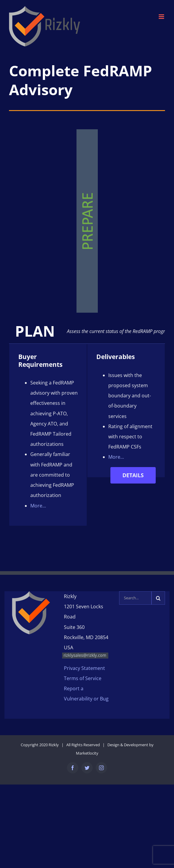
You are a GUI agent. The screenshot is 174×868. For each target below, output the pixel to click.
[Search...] (135, 597)
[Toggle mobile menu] (162, 17)
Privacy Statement (84, 667)
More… (38, 505)
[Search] (158, 597)
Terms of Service (83, 677)
